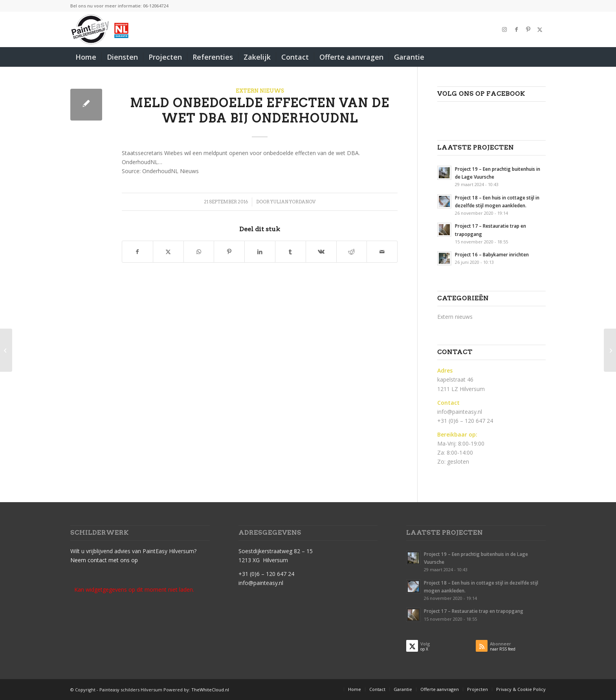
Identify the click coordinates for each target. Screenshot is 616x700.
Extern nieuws (260, 91)
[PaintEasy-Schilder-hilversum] (100, 29)
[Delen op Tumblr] (291, 252)
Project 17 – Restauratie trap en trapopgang (474, 611)
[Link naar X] (540, 29)
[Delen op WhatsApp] (199, 252)
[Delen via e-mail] (382, 252)
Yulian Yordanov (293, 202)
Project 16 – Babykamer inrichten (492, 254)
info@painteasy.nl (460, 412)
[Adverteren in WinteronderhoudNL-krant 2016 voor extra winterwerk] (610, 350)
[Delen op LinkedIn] (260, 252)
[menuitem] (86, 57)
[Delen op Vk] (321, 252)
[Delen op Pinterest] (229, 252)
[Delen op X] (168, 252)
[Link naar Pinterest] (528, 29)
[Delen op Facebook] (137, 252)
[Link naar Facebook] (516, 29)
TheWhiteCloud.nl (210, 690)
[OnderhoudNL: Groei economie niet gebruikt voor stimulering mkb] (6, 350)
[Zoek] (540, 57)
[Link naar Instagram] (504, 29)
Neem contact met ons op (104, 560)
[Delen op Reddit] (352, 252)
